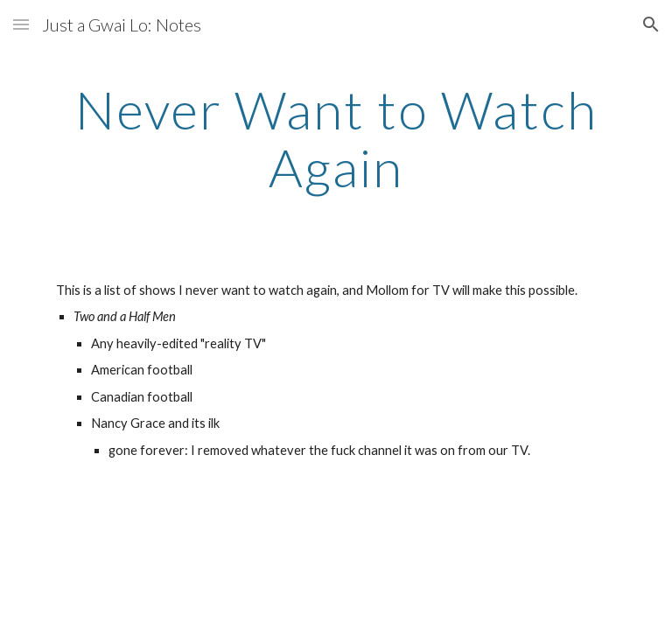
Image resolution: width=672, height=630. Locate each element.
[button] (21, 24)
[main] (336, 138)
